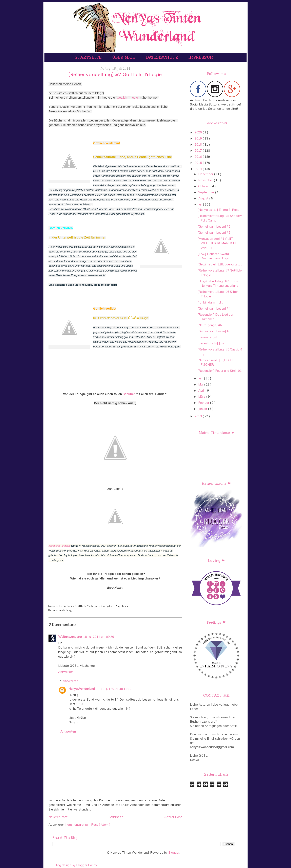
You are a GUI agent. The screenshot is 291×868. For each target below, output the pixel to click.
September (207, 192)
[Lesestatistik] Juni (211, 343)
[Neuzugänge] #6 (210, 325)
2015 (199, 163)
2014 (199, 169)
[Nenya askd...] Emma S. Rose (219, 210)
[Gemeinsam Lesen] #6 (214, 226)
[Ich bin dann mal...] (211, 302)
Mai (201, 384)
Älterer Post (173, 817)
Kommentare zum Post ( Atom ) (88, 825)
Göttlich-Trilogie (127, 97)
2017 (199, 151)
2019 (199, 138)
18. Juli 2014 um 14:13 (116, 689)
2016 (199, 157)
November (206, 180)
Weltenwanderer (70, 637)
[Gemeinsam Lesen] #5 (214, 233)
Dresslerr (66, 606)
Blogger (174, 853)
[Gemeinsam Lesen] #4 (214, 308)
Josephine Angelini (60, 546)
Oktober (204, 186)
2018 (199, 144)
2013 (199, 416)
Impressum (201, 57)
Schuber (129, 394)
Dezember (206, 174)
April (202, 390)
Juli (201, 204)
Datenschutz (163, 57)
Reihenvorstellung (60, 610)
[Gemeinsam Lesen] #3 (214, 331)
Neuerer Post (58, 817)
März (202, 397)
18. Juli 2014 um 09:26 (99, 637)
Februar (204, 403)
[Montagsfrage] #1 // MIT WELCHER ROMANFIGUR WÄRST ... (218, 243)
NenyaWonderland (82, 689)
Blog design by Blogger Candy (76, 865)
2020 (199, 132)
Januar (203, 409)
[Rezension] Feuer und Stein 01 (220, 371)
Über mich (124, 57)
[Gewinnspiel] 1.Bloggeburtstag (220, 264)
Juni (201, 378)
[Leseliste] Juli (207, 337)
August (204, 198)
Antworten (66, 672)
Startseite (89, 57)
